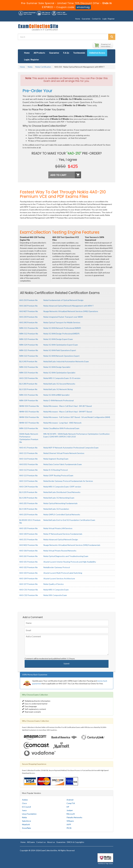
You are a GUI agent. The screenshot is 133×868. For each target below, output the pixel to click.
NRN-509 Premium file (29, 400)
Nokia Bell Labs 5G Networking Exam (59, 498)
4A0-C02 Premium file (29, 595)
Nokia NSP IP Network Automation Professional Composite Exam (71, 448)
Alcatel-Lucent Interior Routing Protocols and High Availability (70, 562)
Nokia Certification (43, 67)
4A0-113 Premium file (28, 475)
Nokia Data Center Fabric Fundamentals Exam (63, 464)
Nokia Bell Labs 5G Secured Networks (59, 384)
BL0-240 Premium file (28, 361)
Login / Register (109, 19)
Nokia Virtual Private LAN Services (58, 528)
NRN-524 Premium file (29, 345)
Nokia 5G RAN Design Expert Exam (58, 339)
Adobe (25, 800)
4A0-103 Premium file (28, 573)
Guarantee (86, 19)
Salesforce (27, 821)
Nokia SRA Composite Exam (55, 595)
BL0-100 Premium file (28, 509)
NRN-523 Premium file (29, 339)
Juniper (70, 810)
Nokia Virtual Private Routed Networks (60, 551)
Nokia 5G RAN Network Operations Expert (61, 356)
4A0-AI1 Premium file (28, 448)
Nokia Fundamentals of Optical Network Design (63, 300)
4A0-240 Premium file (28, 322)
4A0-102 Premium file (28, 567)
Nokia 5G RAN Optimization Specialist (59, 373)
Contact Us (96, 19)
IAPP (69, 824)
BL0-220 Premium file (28, 492)
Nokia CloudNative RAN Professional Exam (61, 428)
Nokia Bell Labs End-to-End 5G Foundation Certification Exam (69, 520)
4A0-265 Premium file (28, 556)
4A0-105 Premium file (28, 528)
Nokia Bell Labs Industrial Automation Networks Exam (66, 361)
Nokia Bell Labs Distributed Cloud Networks (62, 492)
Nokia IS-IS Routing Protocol (56, 470)
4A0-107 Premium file (28, 584)
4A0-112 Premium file (28, 470)
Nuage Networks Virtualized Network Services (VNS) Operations (71, 311)
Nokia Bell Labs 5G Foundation (56, 509)
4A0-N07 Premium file (29, 311)
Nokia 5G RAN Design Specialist (57, 367)
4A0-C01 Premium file (29, 590)
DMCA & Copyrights (75, 842)
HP (68, 807)
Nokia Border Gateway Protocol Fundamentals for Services (68, 481)
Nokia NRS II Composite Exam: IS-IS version (62, 378)
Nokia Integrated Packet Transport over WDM (63, 317)
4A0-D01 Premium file (29, 464)
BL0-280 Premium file (28, 384)
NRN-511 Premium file (29, 328)
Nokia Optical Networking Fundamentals (60, 503)
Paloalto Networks (74, 817)
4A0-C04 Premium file (29, 487)
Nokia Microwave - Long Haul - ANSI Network (62, 423)
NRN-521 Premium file (29, 350)
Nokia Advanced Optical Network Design (61, 539)
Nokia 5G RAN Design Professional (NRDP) (61, 334)
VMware (70, 821)
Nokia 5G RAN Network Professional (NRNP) (62, 328)
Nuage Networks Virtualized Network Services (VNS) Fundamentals (72, 545)
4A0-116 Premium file (28, 459)
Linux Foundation (29, 814)
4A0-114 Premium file (28, 481)
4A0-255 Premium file (28, 539)
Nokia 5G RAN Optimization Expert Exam (61, 345)
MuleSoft (26, 824)
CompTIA (71, 803)
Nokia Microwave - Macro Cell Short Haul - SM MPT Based (68, 412)
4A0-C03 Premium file (29, 378)
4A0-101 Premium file (28, 562)
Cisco (24, 803)
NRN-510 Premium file (29, 428)
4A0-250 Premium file (28, 300)
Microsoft (71, 814)
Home (78, 19)
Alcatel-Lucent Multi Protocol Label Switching (63, 573)
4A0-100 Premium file (28, 534)
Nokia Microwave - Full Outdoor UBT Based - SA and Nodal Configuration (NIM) (77, 417)
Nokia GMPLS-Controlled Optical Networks (62, 514)
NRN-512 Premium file (29, 334)
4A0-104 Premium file (28, 578)
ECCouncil (26, 807)
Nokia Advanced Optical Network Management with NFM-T (69, 306)
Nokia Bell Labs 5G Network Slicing (58, 389)
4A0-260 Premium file (28, 306)
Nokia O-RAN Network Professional (59, 400)
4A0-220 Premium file (28, 514)
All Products (39, 53)
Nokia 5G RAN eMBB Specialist (56, 395)
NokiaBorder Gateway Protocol (57, 567)
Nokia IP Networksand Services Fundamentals (63, 534)
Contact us (41, 842)
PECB (69, 828)
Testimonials (79, 53)
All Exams (31, 842)
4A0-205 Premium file (28, 503)
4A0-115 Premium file (28, 453)
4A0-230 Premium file (28, 317)
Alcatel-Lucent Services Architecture (59, 578)
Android (70, 800)
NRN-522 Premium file (29, 356)
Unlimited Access (97, 53)
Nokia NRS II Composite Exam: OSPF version (62, 487)
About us (51, 842)
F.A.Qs (66, 53)
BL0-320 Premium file (28, 389)
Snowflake (27, 828)
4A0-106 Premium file (28, 551)
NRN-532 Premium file (29, 367)
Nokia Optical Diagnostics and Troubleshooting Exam (66, 556)
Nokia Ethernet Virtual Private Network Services (64, 453)
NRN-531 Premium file (29, 395)
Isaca (24, 810)
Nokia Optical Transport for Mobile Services (62, 322)
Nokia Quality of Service (54, 584)
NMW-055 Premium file (29, 412)
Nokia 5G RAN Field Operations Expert (60, 350)
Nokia (30, 67)
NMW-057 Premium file (29, 423)
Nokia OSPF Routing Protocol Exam (58, 475)
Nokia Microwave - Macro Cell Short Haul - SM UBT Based (68, 406)
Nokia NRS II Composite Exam (56, 590)
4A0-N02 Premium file (29, 545)
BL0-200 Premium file (28, 498)
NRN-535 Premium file (29, 373)
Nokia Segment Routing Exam (56, 459)
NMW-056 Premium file (29, 417)
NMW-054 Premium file (29, 406)
